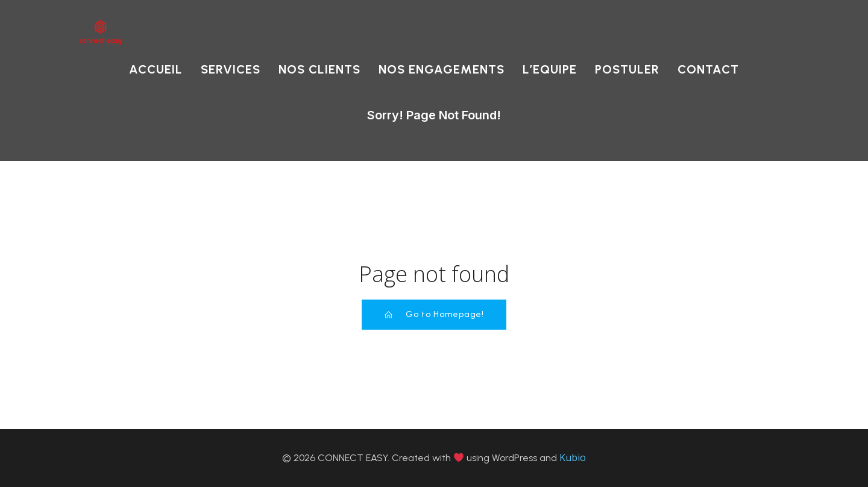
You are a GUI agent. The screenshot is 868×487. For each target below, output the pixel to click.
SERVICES (231, 69)
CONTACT (708, 69)
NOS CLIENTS (319, 69)
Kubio (573, 457)
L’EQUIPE (550, 69)
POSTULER (627, 69)
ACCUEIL (156, 69)
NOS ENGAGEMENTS (442, 69)
